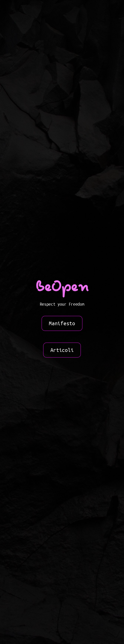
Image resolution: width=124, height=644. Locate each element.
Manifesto (62, 323)
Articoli (62, 350)
